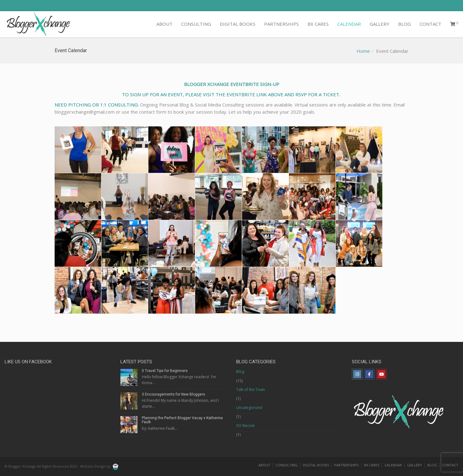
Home (363, 51)
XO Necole (245, 426)
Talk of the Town (251, 390)
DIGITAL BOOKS (238, 24)
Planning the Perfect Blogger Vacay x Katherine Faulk (182, 420)
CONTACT (430, 24)
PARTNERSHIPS (281, 24)
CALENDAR (349, 24)
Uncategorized (249, 408)
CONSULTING (196, 24)
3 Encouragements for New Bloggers (173, 394)
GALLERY (380, 24)
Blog (240, 372)
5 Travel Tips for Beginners (165, 371)
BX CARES (318, 24)
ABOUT (164, 24)
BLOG (405, 24)
